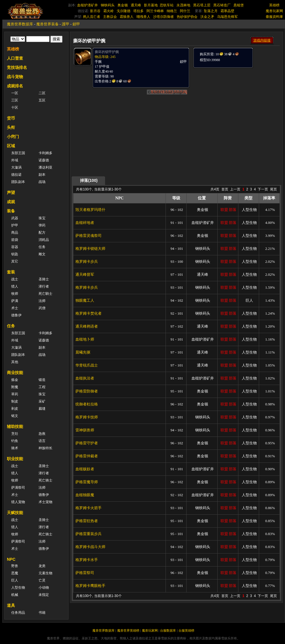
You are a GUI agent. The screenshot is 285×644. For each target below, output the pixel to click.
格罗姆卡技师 (87, 417)
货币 (11, 118)
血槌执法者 (85, 378)
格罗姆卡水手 (87, 560)
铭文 (15, 416)
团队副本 (18, 182)
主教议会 (110, 17)
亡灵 (42, 580)
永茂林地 (183, 5)
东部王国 (18, 153)
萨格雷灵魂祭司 (89, 236)
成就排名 (15, 86)
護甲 (66, 24)
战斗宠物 (15, 77)
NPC (11, 559)
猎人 (15, 286)
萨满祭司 (18, 488)
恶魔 (15, 573)
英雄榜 (274, 5)
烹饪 (15, 434)
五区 (42, 100)
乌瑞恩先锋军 (227, 17)
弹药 (42, 225)
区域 (11, 146)
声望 (11, 192)
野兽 (15, 566)
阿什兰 (185, 11)
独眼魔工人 (85, 300)
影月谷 (95, 11)
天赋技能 (15, 513)
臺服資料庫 (274, 17)
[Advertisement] (236, 104)
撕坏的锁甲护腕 (107, 52)
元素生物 (45, 573)
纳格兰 (172, 11)
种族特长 (45, 448)
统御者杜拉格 (87, 404)
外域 (15, 160)
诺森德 (44, 160)
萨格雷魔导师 (87, 482)
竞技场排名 (17, 67)
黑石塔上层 (202, 5)
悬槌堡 (239, 5)
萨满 (15, 301)
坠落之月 (211, 11)
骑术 (15, 448)
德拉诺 (16, 175)
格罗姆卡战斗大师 (90, 547)
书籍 (42, 613)
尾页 (273, 189)
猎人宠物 (18, 502)
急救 (42, 434)
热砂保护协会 (187, 17)
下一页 (263, 189)
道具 (11, 605)
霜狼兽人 (127, 17)
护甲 (15, 225)
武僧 (42, 308)
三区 (15, 100)
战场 (42, 182)
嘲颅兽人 (143, 17)
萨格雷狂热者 (87, 521)
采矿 (42, 401)
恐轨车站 (167, 5)
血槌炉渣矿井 (88, 5)
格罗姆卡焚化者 (89, 313)
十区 (15, 107)
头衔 (11, 127)
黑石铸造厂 (222, 5)
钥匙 (15, 254)
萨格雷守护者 (87, 443)
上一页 (235, 189)
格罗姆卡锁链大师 (90, 249)
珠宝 (42, 218)
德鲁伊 (16, 315)
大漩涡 (16, 167)
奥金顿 (123, 5)
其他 (15, 362)
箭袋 (15, 240)
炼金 (15, 380)
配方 (42, 233)
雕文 (42, 254)
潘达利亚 (45, 167)
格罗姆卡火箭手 (89, 508)
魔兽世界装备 (48, 24)
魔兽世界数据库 (20, 24)
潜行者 (44, 286)
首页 (225, 189)
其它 (15, 261)
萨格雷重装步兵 (89, 534)
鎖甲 (76, 24)
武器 (15, 218)
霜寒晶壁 (227, 11)
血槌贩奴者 (85, 469)
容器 (15, 247)
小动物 (44, 588)
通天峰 (136, 5)
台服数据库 (168, 630)
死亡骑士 (45, 480)
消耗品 (44, 240)
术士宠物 (45, 502)
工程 (42, 387)
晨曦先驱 (83, 352)
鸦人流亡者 (92, 17)
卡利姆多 (45, 153)
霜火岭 (109, 11)
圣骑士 (44, 279)
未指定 (44, 595)
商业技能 (15, 373)
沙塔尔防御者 (164, 17)
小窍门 (13, 137)
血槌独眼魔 (85, 495)
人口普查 (15, 58)
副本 (42, 175)
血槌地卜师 (85, 339)
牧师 (15, 294)
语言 (42, 441)
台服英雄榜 (186, 630)
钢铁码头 (108, 5)
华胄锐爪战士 (87, 365)
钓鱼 (15, 441)
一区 (15, 93)
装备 (11, 211)
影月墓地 (151, 5)
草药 (15, 394)
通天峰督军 (85, 274)
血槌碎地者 (85, 223)
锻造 (42, 380)
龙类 (42, 566)
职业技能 (15, 459)
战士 (15, 279)
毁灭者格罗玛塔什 (90, 210)
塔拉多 (138, 11)
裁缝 (42, 409)
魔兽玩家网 (274, 11)
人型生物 (18, 588)
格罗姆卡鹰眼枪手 (90, 586)
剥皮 (15, 409)
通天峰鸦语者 (87, 326)
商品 (15, 233)
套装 (11, 272)
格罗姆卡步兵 (87, 261)
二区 (42, 93)
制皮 (15, 401)
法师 (42, 301)
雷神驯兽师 (85, 430)
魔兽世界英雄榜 (128, 630)
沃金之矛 (207, 17)
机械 (15, 595)
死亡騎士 (45, 294)
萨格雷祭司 (85, 573)
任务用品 (18, 613)
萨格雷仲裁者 (87, 456)
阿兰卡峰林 (155, 11)
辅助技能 (15, 426)
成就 (11, 202)
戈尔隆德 (124, 11)
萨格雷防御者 (87, 391)
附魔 (15, 387)
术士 (15, 308)
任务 (42, 247)
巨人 (15, 580)
